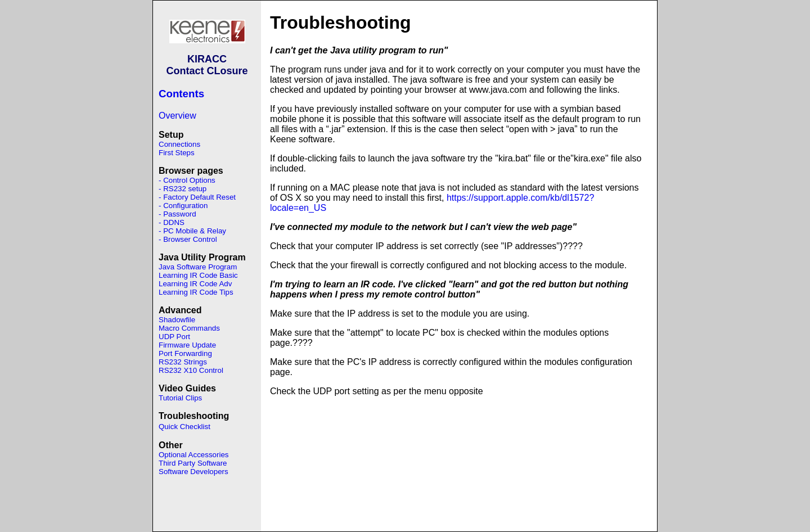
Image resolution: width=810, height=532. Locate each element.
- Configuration (183, 206)
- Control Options (187, 180)
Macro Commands (189, 328)
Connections (179, 144)
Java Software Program (198, 267)
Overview (177, 116)
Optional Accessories (193, 455)
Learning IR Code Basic (198, 275)
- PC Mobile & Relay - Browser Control (192, 235)
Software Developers (193, 472)
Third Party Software (193, 463)
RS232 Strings (183, 362)
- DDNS (172, 222)
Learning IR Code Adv (195, 284)
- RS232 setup (183, 189)
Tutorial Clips (180, 398)
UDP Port (174, 337)
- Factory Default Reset (197, 197)
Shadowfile (177, 320)
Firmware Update (187, 345)
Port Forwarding (185, 353)
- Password (177, 214)
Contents (181, 94)
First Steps (177, 153)
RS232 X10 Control (191, 370)
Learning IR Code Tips (196, 292)
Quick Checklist (184, 427)
